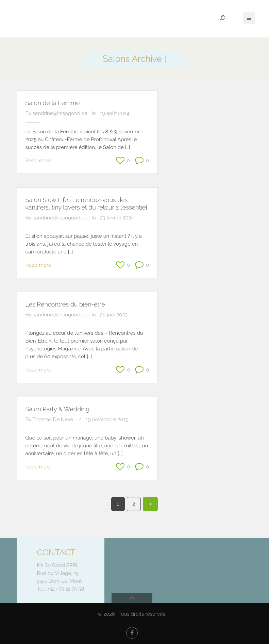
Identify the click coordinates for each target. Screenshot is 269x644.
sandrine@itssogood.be (60, 113)
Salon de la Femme (53, 103)
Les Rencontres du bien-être (65, 304)
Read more (38, 161)
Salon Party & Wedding (58, 409)
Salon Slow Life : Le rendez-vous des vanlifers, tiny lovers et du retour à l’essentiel (87, 204)
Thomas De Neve (53, 419)
